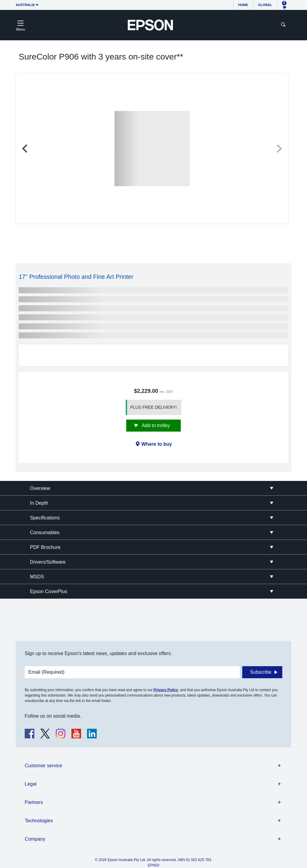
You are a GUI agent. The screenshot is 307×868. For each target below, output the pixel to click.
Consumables (45, 532)
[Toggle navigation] (20, 25)
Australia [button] (25, 5)
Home (243, 5)
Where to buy (157, 444)
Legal (31, 784)
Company (35, 839)
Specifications (45, 518)
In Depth (39, 503)
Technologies (39, 821)
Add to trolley (155, 425)
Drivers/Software (48, 562)
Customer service (43, 766)
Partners (34, 802)
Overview (40, 488)
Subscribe (261, 672)
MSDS (37, 577)
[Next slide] (279, 149)
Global (265, 5)
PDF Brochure (45, 547)
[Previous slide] (25, 149)
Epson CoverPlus (49, 591)
